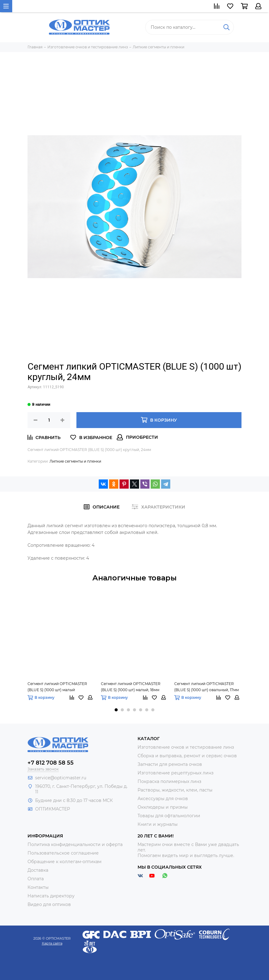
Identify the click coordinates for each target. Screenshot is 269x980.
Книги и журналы (158, 824)
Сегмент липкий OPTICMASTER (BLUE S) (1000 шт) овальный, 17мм (206, 687)
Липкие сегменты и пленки (75, 461)
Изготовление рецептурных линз (175, 773)
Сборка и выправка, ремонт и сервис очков (187, 756)
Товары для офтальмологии (169, 816)
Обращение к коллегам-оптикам (64, 862)
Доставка (38, 870)
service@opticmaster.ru (61, 778)
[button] (116, 710)
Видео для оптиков (49, 904)
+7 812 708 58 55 (51, 763)
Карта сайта (52, 943)
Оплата (36, 879)
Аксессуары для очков (163, 799)
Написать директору (51, 896)
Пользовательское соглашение (63, 853)
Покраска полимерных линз (169, 781)
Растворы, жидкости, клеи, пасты (175, 790)
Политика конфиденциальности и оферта (75, 844)
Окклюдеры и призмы (163, 807)
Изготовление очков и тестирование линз (186, 747)
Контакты (38, 887)
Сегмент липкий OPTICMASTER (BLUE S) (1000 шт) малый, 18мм (131, 687)
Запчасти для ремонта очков (170, 764)
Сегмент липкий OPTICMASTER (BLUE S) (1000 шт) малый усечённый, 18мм (57, 687)
